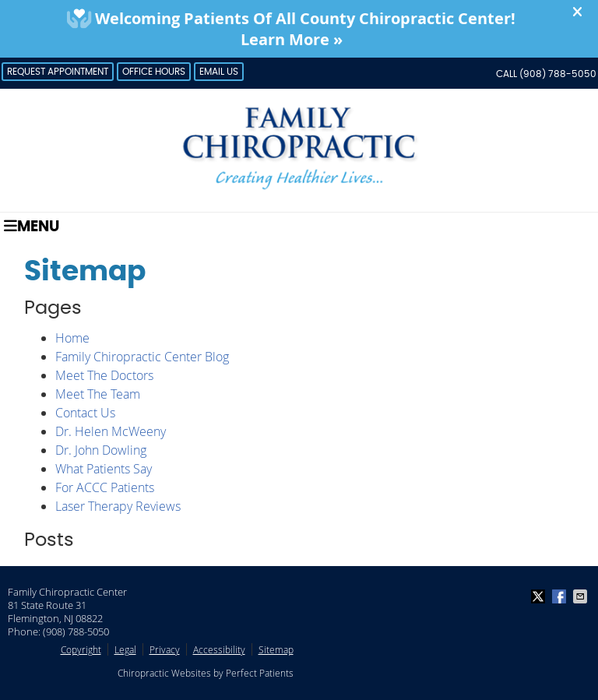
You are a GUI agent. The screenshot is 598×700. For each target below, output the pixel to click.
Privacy (165, 649)
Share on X (540, 596)
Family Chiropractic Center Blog (142, 357)
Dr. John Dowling (101, 450)
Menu (32, 226)
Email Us (219, 72)
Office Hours (154, 72)
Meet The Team (98, 394)
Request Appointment (58, 72)
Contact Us (85, 413)
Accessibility (219, 649)
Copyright (81, 649)
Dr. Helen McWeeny (111, 431)
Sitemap (276, 649)
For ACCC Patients (105, 487)
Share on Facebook (561, 596)
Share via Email (582, 596)
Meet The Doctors (104, 375)
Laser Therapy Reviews (118, 506)
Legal (125, 649)
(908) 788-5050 (558, 74)
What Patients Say (104, 469)
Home (72, 338)
